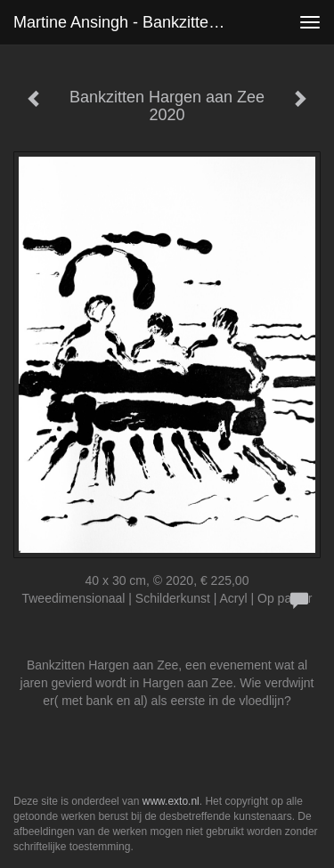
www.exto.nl (171, 801)
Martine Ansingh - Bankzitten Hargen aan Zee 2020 (128, 22)
